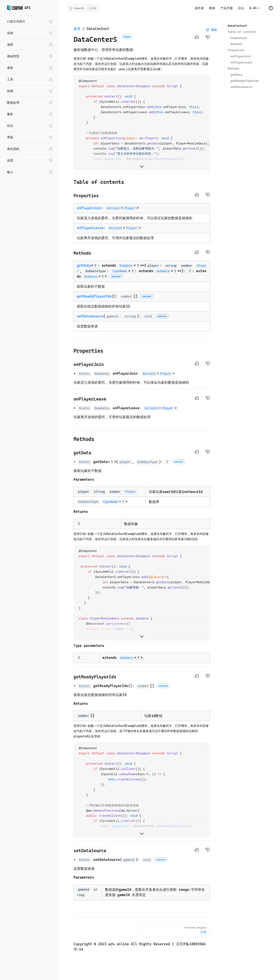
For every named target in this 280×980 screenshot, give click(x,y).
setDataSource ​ (241, 87)
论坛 (241, 8)
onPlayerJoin (89, 208)
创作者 (199, 8)
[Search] (83, 8)
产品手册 (227, 8)
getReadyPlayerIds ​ (245, 81)
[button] (30, 21)
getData (84, 265)
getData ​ (236, 75)
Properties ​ (239, 38)
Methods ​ (236, 44)
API (19, 8)
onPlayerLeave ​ (241, 62)
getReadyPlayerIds (94, 296)
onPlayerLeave (90, 228)
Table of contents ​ (242, 32)
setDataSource (90, 316)
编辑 (212, 30)
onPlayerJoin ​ (241, 56)
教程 (212, 8)
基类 (77, 29)
